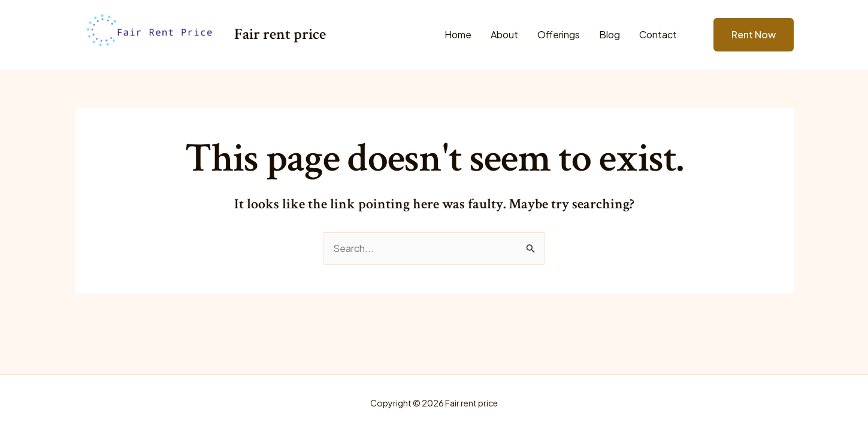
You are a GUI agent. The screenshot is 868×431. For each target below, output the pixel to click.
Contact (658, 34)
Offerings (559, 34)
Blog (610, 34)
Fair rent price (280, 34)
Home (458, 34)
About (504, 34)
